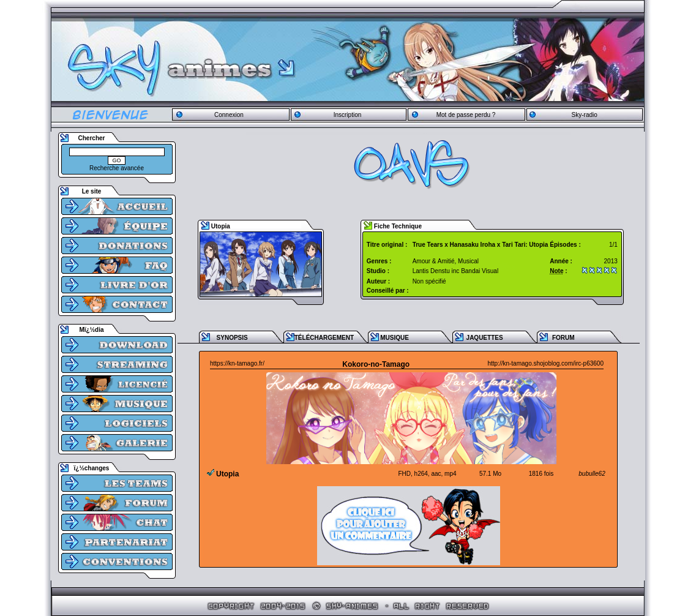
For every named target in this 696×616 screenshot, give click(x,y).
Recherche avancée (117, 168)
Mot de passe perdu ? (466, 115)
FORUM (563, 338)
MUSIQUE (395, 338)
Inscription (348, 115)
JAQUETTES (485, 338)
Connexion (229, 115)
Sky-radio (585, 115)
